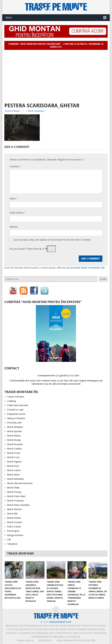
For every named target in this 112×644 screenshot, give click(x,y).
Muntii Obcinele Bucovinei (20, 483)
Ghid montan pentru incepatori (76, 640)
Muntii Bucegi (14, 440)
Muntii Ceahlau (14, 449)
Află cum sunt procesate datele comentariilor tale (81, 268)
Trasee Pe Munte (12, 111)
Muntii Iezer (13, 466)
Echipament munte (16, 414)
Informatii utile (14, 423)
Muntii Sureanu (15, 522)
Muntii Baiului (14, 436)
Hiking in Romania (16, 418)
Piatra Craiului (14, 527)
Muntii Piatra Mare (16, 496)
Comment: (15, 166)
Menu (9, 18)
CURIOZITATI (45, 640)
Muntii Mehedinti (15, 479)
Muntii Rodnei (14, 518)
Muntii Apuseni (14, 431)
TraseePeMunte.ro (60, 622)
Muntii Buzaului (15, 444)
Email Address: (18, 213)
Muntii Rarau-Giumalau (18, 505)
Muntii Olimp (13, 488)
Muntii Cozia (13, 457)
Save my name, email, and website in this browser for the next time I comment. (53, 240)
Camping (11, 401)
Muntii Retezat (14, 509)
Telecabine (12, 544)
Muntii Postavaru (16, 501)
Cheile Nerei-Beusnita (18, 405)
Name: (13, 198)
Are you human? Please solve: (33, 249)
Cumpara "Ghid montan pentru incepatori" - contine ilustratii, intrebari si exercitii (56, 45)
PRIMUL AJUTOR (25, 640)
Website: (14, 227)
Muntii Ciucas (14, 453)
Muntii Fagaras (14, 462)
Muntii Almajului (15, 427)
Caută (103, 279)
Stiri (9, 540)
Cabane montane (15, 397)
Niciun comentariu (36, 111)
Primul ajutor (13, 531)
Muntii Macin (13, 475)
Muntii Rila (12, 514)
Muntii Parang (14, 492)
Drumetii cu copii (15, 410)
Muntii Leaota (14, 470)
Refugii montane (15, 535)
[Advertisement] (56, 75)
